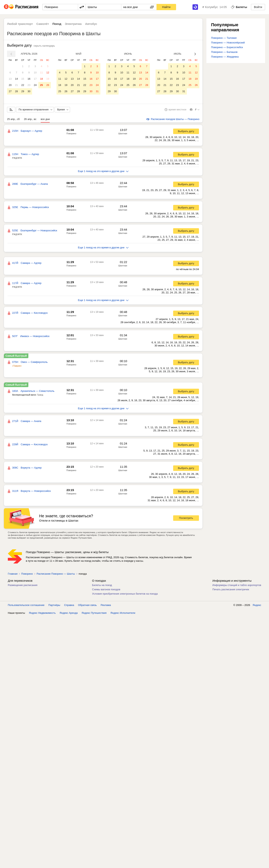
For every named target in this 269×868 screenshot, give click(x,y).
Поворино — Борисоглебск (227, 47)
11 (41, 73)
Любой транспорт (20, 24)
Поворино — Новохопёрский (228, 43)
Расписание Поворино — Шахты (56, 574)
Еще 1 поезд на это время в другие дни (103, 171)
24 (35, 85)
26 (48, 85)
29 (23, 91)
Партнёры (54, 856)
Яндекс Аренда (69, 864)
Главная (13, 574)
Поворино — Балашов (224, 52)
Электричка (73, 24)
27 (10, 91)
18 (41, 79)
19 (48, 79)
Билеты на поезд (102, 585)
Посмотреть (186, 518)
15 (23, 79)
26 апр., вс (30, 119)
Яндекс (257, 856)
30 (29, 91)
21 (16, 85)
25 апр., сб (13, 119)
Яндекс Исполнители (123, 864)
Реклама (106, 856)
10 (35, 73)
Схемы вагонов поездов (106, 589)
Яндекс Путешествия (94, 864)
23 (29, 85)
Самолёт (43, 24)
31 (97, 91)
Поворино (71, 133)
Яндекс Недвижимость (42, 864)
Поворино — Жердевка (225, 57)
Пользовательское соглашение (26, 856)
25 (41, 85)
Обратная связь (87, 856)
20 (10, 85)
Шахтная (123, 133)
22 (23, 85)
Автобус (91, 24)
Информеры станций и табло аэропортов (237, 585)
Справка (69, 856)
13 (10, 79)
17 (35, 79)
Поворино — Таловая (224, 38)
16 (29, 79)
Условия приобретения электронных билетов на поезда (125, 594)
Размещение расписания (23, 585)
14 (16, 79)
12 (48, 73)
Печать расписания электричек (231, 589)
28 (16, 91)
